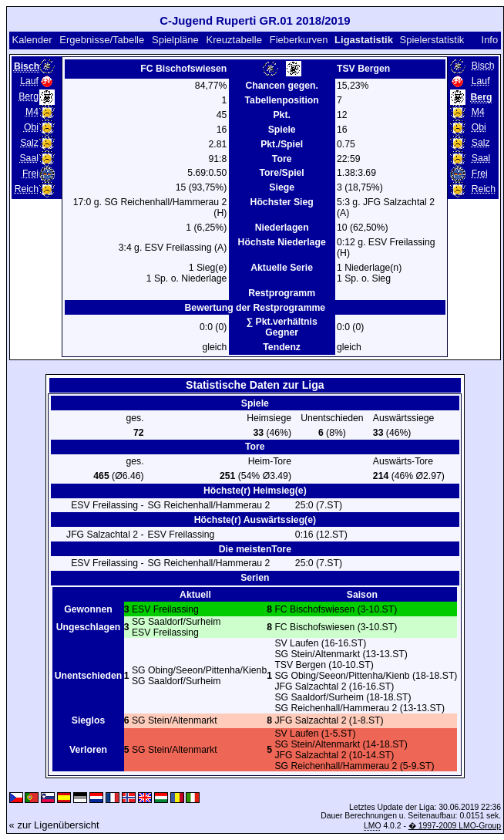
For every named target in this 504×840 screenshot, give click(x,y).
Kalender (32, 40)
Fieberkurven (299, 40)
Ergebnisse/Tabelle (102, 40)
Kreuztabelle (234, 40)
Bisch (483, 66)
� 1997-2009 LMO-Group (455, 826)
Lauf (29, 81)
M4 (32, 112)
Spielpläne (175, 40)
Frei (30, 174)
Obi (31, 127)
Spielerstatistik (432, 40)
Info (490, 40)
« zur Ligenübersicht (54, 825)
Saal (29, 158)
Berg (29, 96)
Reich (27, 189)
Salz (29, 143)
